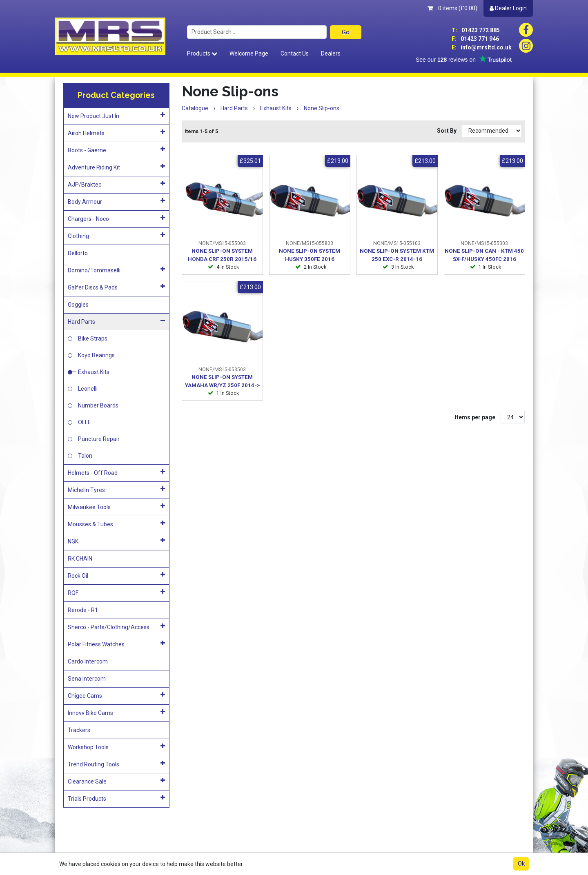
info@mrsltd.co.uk (482, 47)
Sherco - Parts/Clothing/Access (116, 627)
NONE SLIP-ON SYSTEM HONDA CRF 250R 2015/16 (222, 255)
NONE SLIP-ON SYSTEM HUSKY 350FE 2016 (310, 255)
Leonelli (88, 389)
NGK (116, 541)
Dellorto (78, 253)
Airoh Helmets (116, 133)
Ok (521, 864)
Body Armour (116, 201)
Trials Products (116, 798)
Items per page (475, 417)
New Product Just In (116, 116)
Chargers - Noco (116, 218)
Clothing (116, 236)
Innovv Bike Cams (116, 712)
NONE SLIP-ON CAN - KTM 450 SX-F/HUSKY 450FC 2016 (484, 255)
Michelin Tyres (116, 490)
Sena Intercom (87, 679)
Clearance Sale (116, 781)
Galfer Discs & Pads (116, 287)
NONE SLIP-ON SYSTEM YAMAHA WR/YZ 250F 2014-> (222, 381)
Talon (85, 456)
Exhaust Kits (94, 372)
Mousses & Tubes (116, 524)
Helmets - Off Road (116, 472)
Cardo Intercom (88, 661)
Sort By (447, 131)
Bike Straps (93, 338)
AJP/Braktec (116, 184)
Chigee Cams (116, 695)
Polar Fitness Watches (116, 644)
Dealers (331, 53)
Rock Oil (116, 575)
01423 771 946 (475, 39)
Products (202, 53)
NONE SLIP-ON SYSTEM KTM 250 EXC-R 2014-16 (397, 255)
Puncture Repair (99, 439)
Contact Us (295, 53)
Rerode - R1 (83, 610)
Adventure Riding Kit (116, 167)
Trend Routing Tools (116, 764)
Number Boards (98, 405)
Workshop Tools (116, 747)
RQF (116, 592)
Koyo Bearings (96, 355)
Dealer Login (508, 8)
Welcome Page (249, 53)
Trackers (79, 730)
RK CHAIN (80, 559)
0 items (452, 8)
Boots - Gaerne (116, 150)
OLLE (85, 422)
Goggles (78, 305)
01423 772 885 (476, 30)
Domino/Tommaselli (116, 270)
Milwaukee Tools (116, 507)
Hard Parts (116, 321)
